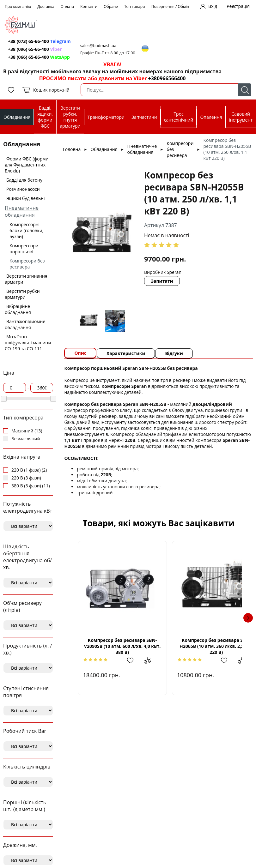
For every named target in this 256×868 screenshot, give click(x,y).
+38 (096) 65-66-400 (35, 49)
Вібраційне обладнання (18, 309)
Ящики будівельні (26, 198)
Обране (111, 6)
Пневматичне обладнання (22, 211)
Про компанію (18, 6)
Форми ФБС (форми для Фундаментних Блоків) (27, 165)
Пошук (245, 90)
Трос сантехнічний (179, 117)
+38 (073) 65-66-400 (39, 41)
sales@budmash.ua (98, 46)
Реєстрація (238, 6)
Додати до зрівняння (142, 660)
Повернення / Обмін (170, 6)
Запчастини (144, 117)
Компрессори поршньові (24, 249)
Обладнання (17, 117)
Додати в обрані (126, 660)
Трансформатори (106, 117)
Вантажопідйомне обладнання (25, 324)
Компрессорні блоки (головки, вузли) (26, 230)
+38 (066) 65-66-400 (39, 57)
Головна (72, 149)
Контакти (89, 6)
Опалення (211, 117)
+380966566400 (167, 78)
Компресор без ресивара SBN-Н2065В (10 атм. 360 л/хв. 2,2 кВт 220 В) (200, 646)
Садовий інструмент (241, 117)
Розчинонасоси (23, 189)
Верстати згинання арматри (26, 279)
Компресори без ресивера (27, 264)
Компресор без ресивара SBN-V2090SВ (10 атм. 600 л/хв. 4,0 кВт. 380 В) (117, 646)
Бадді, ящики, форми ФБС (45, 117)
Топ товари (135, 6)
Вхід (213, 6)
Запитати (162, 281)
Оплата (67, 6)
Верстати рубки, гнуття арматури (70, 117)
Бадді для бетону (24, 180)
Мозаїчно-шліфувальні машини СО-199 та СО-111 (28, 343)
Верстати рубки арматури (22, 294)
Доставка (46, 6)
